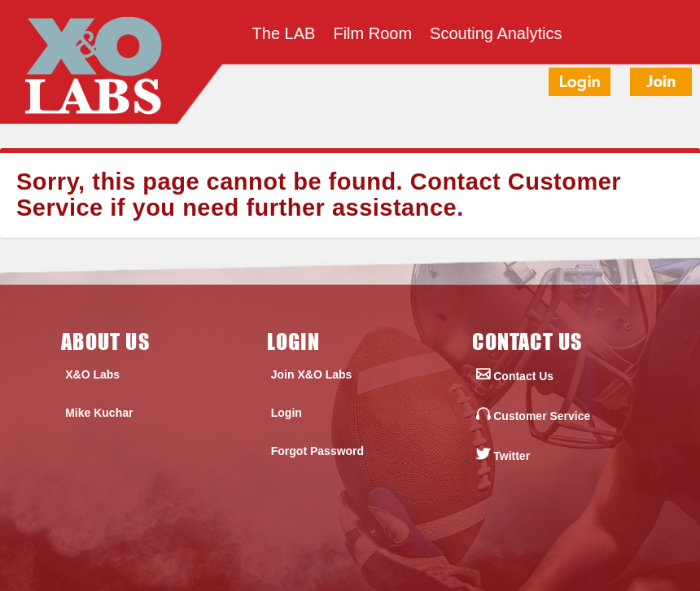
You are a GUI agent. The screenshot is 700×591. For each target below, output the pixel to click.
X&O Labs (92, 374)
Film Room (372, 35)
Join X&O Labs (312, 374)
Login (287, 413)
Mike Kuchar (99, 413)
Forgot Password (317, 451)
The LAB (284, 35)
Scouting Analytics (496, 35)
